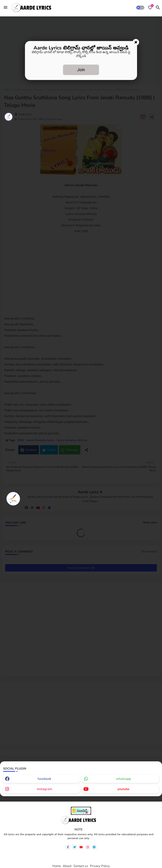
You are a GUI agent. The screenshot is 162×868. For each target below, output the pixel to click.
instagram (44, 789)
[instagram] (88, 847)
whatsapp (123, 779)
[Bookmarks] (150, 8)
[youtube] (81, 847)
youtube (123, 789)
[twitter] (75, 847)
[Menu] (6, 7)
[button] (140, 8)
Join (81, 70)
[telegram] (94, 847)
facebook (44, 779)
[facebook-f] (68, 847)
